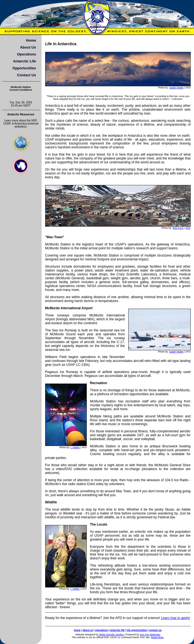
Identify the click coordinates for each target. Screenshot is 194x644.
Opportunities (24, 68)
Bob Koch (178, 228)
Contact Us (26, 75)
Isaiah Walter (176, 88)
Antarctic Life (25, 61)
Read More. (158, 637)
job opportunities (137, 630)
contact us (155, 630)
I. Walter (75, 447)
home (77, 630)
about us (88, 630)
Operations (26, 54)
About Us (28, 47)
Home (31, 40)
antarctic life (117, 630)
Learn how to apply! (176, 618)
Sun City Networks (150, 635)
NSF (188, 228)
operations (101, 630)
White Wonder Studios (112, 635)
